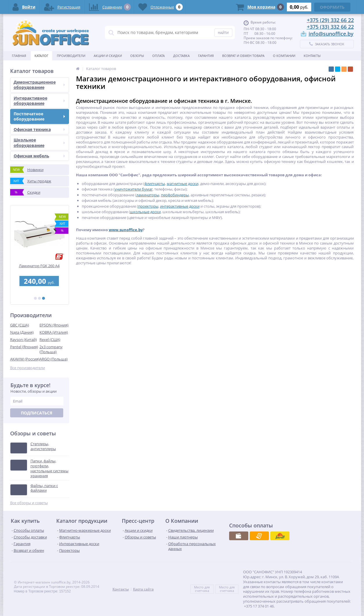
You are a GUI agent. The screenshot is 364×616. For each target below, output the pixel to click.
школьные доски (145, 212)
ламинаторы (148, 195)
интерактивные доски (180, 206)
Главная (19, 56)
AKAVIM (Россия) (25, 359)
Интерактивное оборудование (39, 101)
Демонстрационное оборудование (39, 85)
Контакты (312, 56)
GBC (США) (20, 325)
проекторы (148, 206)
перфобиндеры (175, 195)
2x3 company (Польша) (51, 349)
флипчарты (155, 184)
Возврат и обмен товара (243, 56)
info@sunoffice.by (331, 34)
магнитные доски (183, 184)
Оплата (159, 56)
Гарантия (206, 56)
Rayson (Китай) (23, 340)
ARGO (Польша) (54, 359)
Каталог (41, 56)
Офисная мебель (39, 156)
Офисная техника (39, 129)
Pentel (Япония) (24, 347)
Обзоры (137, 56)
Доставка (181, 56)
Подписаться (37, 413)
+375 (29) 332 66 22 (330, 20)
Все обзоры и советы (29, 503)
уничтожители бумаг (134, 189)
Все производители (28, 368)
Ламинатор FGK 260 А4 (39, 266)
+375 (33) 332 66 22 (330, 27)
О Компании (284, 56)
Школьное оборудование (39, 142)
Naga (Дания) (22, 332)
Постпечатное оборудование (39, 116)
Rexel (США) (50, 340)
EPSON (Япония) (54, 325)
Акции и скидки (108, 56)
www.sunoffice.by (126, 230)
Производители (71, 56)
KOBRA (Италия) (54, 332)
